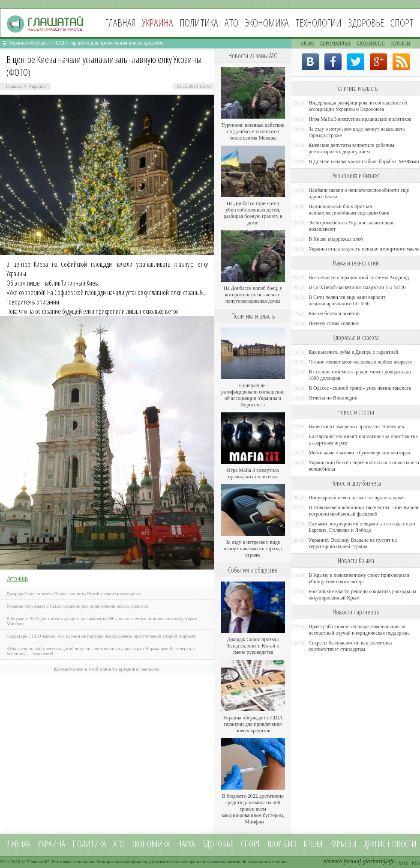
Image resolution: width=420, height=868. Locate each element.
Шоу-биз (282, 844)
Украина (37, 86)
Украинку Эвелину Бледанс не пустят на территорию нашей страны (353, 543)
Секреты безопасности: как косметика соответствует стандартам (350, 646)
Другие (375, 844)
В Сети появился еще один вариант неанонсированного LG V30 (347, 300)
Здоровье (366, 22)
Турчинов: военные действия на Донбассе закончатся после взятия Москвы (253, 131)
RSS (416, 863)
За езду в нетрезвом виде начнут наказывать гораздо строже (253, 549)
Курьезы (401, 43)
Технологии (318, 22)
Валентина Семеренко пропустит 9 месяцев (356, 427)
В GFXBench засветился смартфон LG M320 (357, 287)
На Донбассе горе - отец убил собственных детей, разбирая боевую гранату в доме (253, 213)
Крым (307, 43)
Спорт (402, 22)
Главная (120, 22)
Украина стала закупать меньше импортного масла (364, 249)
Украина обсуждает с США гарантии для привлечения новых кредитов (86, 43)
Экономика (267, 22)
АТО (231, 22)
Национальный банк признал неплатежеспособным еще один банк (349, 210)
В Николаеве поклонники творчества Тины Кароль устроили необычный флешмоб (364, 511)
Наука (186, 844)
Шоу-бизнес (371, 43)
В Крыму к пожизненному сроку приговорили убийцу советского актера (359, 578)
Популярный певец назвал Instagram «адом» (357, 498)
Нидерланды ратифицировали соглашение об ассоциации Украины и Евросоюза (253, 395)
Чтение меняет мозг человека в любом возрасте (360, 362)
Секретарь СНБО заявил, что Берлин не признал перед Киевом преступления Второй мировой (101, 636)
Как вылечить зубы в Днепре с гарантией (354, 352)
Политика (199, 22)
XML (403, 863)
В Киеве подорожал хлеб (336, 239)
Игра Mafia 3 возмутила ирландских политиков (253, 473)
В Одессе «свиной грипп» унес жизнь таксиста (360, 388)
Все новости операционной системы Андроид (359, 277)
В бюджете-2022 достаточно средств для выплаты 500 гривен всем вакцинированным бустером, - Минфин (253, 809)
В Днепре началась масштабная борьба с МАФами (364, 161)
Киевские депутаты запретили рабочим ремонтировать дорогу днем (351, 148)
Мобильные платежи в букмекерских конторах (359, 453)
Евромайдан (335, 43)
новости (402, 844)
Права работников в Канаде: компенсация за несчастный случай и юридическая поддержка (359, 630)
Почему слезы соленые (334, 323)
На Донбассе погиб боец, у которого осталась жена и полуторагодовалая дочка (253, 295)
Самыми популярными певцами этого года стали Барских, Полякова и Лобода (362, 527)
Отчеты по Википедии (333, 398)
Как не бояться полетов (334, 313)
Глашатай (38, 862)
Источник (17, 579)
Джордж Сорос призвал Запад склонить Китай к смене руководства (74, 594)
